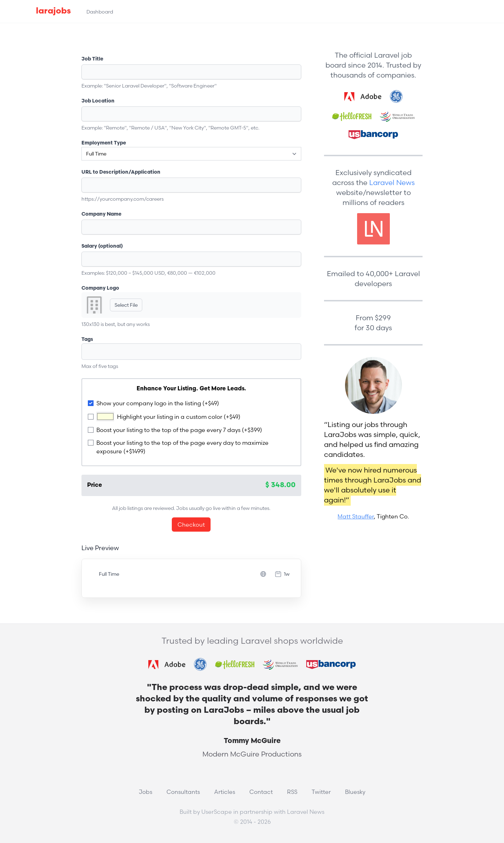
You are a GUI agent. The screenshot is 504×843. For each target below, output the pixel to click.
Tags (87, 340)
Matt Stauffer (356, 516)
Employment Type (104, 143)
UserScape (217, 812)
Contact (261, 792)
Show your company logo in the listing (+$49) (158, 403)
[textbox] (116, 352)
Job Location (98, 101)
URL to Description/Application (121, 172)
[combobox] (192, 352)
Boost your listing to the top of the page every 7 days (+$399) (179, 430)
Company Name (101, 214)
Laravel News (392, 182)
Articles (225, 792)
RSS (292, 792)
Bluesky (355, 792)
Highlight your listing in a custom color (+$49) (179, 417)
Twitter (321, 792)
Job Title (92, 59)
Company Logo (100, 288)
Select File (126, 305)
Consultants (183, 792)
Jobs (145, 792)
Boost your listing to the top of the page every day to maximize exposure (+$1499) (182, 447)
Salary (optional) (102, 246)
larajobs (53, 11)
